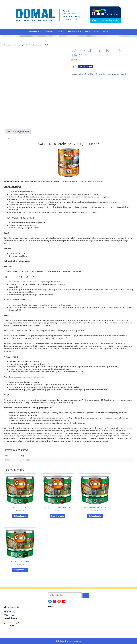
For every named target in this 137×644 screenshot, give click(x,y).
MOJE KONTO (61, 32)
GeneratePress (77, 641)
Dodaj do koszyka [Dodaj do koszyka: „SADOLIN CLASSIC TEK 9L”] (20, 516)
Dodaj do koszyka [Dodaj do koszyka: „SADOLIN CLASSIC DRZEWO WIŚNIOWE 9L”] (58, 516)
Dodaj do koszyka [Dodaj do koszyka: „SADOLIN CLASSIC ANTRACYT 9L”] (95, 516)
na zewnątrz (117, 74)
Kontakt (97, 32)
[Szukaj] (86, 596)
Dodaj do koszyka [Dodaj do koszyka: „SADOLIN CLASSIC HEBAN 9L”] (20, 570)
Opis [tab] (8, 132)
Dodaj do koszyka (86, 67)
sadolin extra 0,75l (19, 45)
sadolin (125, 74)
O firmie (88, 32)
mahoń (110, 74)
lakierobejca (103, 74)
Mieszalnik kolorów (75, 32)
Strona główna (8, 45)
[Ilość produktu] (74, 67)
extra (96, 74)
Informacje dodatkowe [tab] (21, 132)
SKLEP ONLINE (49, 32)
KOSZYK (105, 32)
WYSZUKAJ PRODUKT (35, 32)
